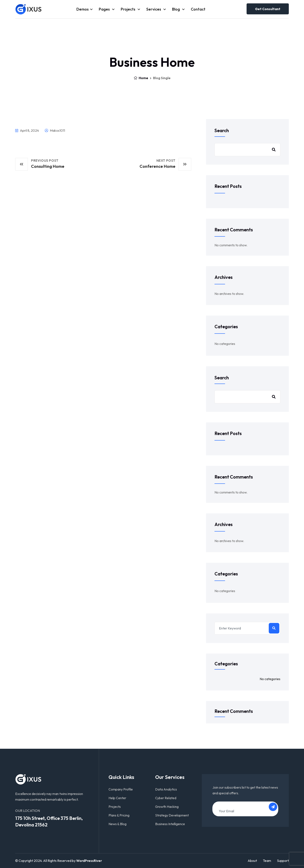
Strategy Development (172, 815)
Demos (83, 9)
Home (141, 78)
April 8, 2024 (27, 130)
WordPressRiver (89, 861)
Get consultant (268, 9)
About (252, 861)
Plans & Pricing (119, 815)
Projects (128, 9)
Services (154, 9)
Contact (198, 9)
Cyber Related (166, 798)
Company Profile (121, 789)
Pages (105, 9)
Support (283, 861)
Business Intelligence (170, 824)
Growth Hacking (167, 807)
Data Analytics (166, 789)
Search (222, 130)
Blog (176, 9)
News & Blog (117, 824)
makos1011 (55, 130)
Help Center (117, 798)
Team (267, 861)
